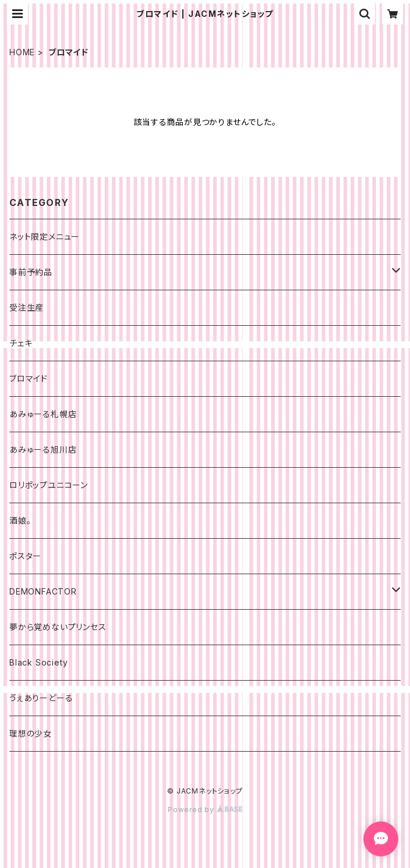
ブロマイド (29, 378)
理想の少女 (31, 733)
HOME (22, 52)
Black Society (38, 662)
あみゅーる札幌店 (43, 414)
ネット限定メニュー (45, 236)
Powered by (205, 810)
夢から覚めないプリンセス (58, 627)
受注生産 (26, 307)
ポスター (25, 556)
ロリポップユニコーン (49, 485)
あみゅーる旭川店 (43, 449)
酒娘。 (20, 520)
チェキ (21, 343)
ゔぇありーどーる (41, 698)
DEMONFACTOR (43, 591)
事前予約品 (31, 272)
